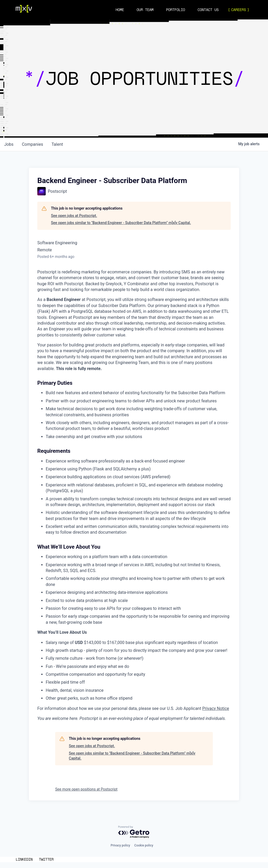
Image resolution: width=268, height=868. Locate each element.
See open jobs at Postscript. (74, 216)
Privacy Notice (216, 708)
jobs (9, 144)
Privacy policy (120, 845)
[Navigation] (24, 10)
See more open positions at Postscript (86, 789)
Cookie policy (144, 845)
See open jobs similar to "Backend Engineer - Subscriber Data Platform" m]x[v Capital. (121, 223)
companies (32, 144)
